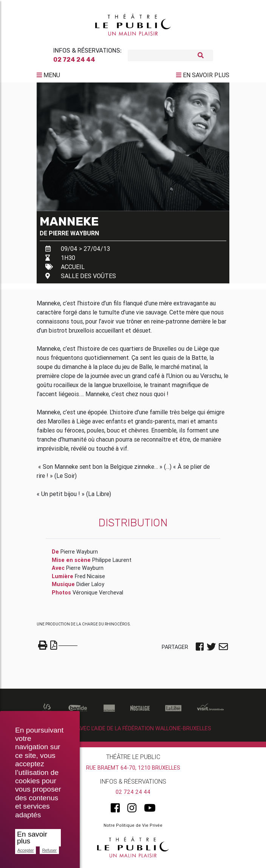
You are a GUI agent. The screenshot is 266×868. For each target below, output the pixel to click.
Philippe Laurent (112, 563)
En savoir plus (32, 838)
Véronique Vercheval (98, 596)
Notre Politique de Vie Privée (133, 828)
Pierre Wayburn (74, 236)
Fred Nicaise (90, 579)
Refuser (49, 850)
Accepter (26, 850)
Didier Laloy (90, 587)
